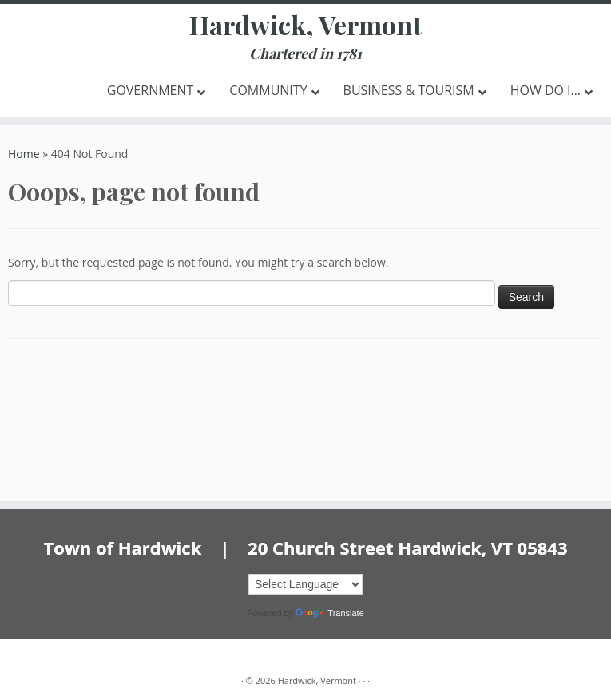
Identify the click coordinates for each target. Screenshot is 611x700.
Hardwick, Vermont (305, 25)
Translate (329, 613)
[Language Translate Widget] (305, 584)
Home (24, 154)
